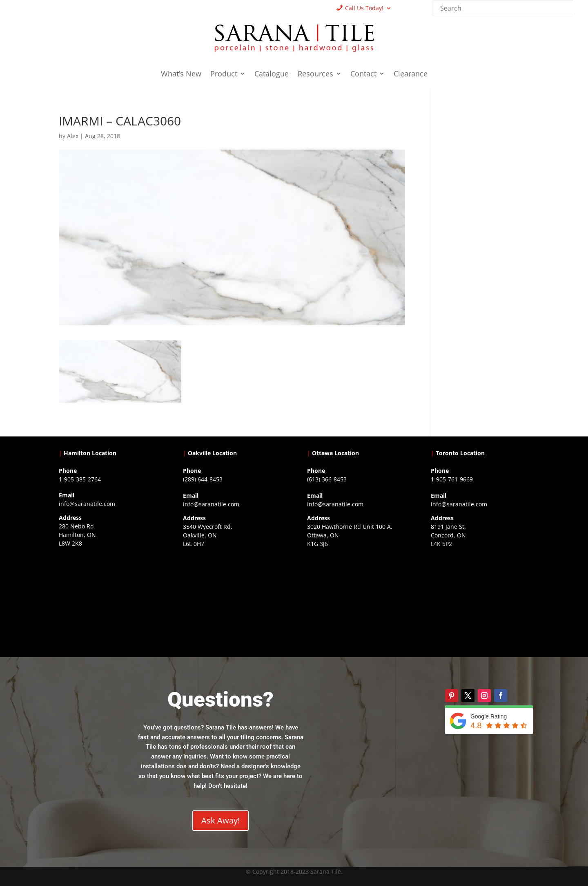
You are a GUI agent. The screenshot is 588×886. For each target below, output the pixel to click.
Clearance (411, 75)
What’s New (181, 75)
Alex (73, 136)
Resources (315, 75)
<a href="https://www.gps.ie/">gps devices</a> (356, 602)
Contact (363, 75)
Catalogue (272, 75)
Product (224, 75)
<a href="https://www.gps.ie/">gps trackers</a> (108, 601)
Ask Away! (220, 820)
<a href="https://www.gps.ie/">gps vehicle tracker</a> (480, 602)
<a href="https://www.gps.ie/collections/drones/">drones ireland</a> (232, 602)
